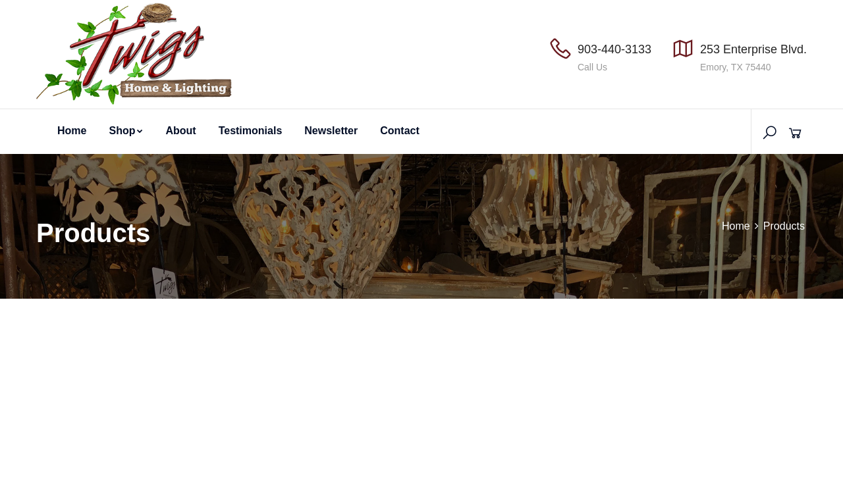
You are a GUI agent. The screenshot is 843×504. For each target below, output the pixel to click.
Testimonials (251, 131)
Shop (126, 131)
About (180, 131)
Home (72, 131)
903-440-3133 (614, 49)
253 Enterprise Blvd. (753, 49)
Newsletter (331, 131)
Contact (400, 131)
